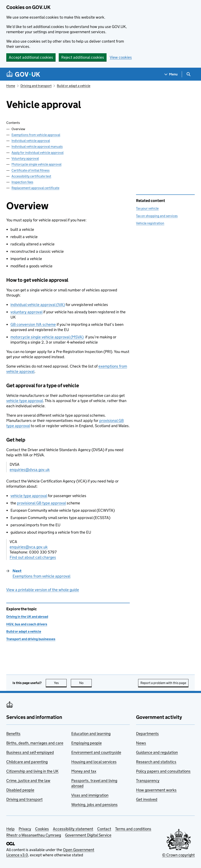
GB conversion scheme (33, 324)
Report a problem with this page (163, 683)
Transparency (148, 781)
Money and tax (84, 771)
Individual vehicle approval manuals (37, 147)
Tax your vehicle (147, 208)
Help (10, 829)
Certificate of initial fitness (31, 170)
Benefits (13, 734)
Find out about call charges (33, 557)
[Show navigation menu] (171, 74)
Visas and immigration (90, 795)
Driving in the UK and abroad (27, 617)
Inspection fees (22, 182)
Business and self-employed (30, 752)
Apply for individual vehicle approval (38, 153)
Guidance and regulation (157, 752)
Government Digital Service (88, 835)
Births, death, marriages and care (35, 743)
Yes (60, 683)
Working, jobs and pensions (94, 805)
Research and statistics (156, 762)
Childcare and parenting (27, 762)
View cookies (121, 57)
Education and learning (91, 734)
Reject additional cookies (83, 57)
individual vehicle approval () (38, 305)
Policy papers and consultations (163, 771)
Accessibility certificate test (31, 176)
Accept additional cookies (31, 57)
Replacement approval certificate (35, 188)
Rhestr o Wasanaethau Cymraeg (34, 835)
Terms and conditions (133, 829)
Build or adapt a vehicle (74, 86)
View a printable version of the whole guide (43, 590)
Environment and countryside (96, 752)
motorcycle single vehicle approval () (47, 337)
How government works (156, 790)
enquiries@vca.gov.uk (29, 547)
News (141, 743)
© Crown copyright (178, 855)
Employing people (87, 743)
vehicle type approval (25, 401)
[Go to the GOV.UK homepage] (23, 74)
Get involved (147, 799)
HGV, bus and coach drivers (27, 624)
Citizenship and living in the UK (32, 771)
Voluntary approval (25, 158)
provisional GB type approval (41, 503)
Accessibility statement (73, 829)
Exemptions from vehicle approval (36, 135)
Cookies (42, 829)
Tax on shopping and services (157, 216)
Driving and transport (36, 86)
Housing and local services (94, 762)
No (86, 683)
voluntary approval (26, 312)
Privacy (25, 829)
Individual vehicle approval (31, 141)
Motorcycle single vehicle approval (36, 164)
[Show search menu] (188, 74)
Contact (104, 829)
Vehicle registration (150, 223)
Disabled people (20, 790)
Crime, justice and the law (28, 781)
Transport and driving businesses (31, 639)
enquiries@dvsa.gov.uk (30, 470)
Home (11, 86)
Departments (147, 734)
